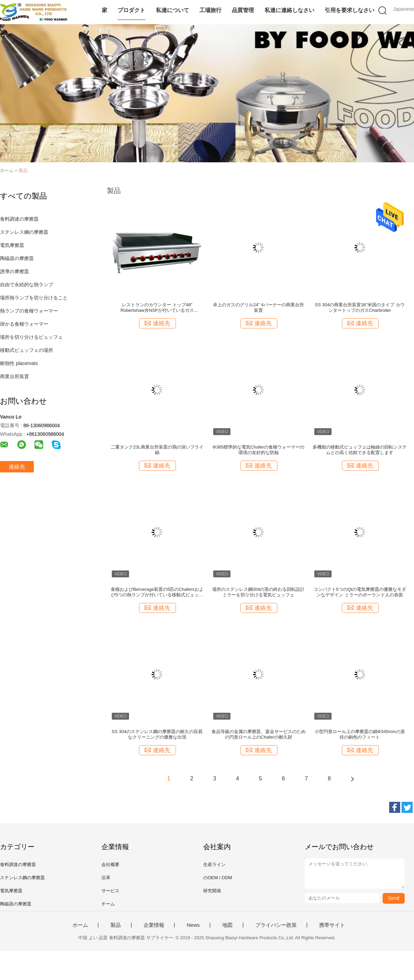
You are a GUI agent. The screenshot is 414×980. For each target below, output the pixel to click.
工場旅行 (210, 10)
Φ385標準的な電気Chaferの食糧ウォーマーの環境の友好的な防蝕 (258, 450)
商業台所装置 (14, 376)
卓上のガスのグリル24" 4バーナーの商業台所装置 (258, 308)
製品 (23, 170)
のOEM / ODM (218, 878)
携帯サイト (332, 925)
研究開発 (212, 891)
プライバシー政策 (276, 925)
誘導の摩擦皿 (14, 271)
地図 (227, 925)
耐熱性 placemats (19, 363)
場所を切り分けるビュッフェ (31, 337)
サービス (110, 891)
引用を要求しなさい (349, 10)
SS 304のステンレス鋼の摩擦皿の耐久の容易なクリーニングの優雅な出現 (157, 734)
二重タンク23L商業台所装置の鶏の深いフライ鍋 (157, 450)
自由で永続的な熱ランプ (27, 285)
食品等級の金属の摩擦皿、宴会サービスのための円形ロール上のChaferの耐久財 (259, 734)
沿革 (106, 878)
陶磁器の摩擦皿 (17, 258)
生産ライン (214, 864)
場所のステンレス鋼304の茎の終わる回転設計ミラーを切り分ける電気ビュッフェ (259, 592)
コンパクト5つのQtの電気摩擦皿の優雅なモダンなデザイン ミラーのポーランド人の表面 (360, 592)
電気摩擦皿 (12, 245)
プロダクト (131, 10)
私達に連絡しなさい (289, 10)
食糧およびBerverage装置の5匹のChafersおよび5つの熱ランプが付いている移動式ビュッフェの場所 (157, 592)
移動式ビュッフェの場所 (27, 350)
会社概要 (110, 864)
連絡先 (17, 467)
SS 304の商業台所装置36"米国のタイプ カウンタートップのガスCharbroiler (360, 308)
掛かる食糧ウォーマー (24, 324)
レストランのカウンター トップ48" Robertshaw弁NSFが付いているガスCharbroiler (157, 308)
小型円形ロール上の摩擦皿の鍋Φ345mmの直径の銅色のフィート (360, 734)
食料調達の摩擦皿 (19, 219)
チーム (108, 904)
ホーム (80, 925)
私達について (172, 10)
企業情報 (154, 925)
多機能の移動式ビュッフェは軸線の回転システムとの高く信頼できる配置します (360, 450)
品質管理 (243, 10)
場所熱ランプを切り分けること (34, 298)
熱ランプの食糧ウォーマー (29, 311)
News (193, 925)
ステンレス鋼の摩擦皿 (24, 232)
